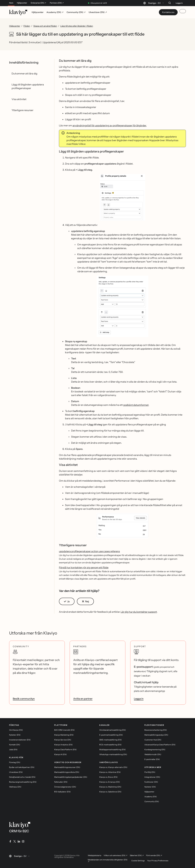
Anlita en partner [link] (83, 699)
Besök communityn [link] (24, 699)
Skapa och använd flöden (45, 26)
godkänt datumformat (136, 405)
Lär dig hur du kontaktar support (139, 612)
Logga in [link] (139, 699)
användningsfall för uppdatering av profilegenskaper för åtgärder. (110, 125)
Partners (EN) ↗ (57, 3)
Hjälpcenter (22, 3)
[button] (122, 197)
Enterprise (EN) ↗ (38, 3)
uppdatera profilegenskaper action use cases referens (89, 551)
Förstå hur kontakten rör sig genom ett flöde (84, 567)
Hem (11, 3)
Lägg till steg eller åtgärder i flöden (77, 26)
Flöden (27, 26)
